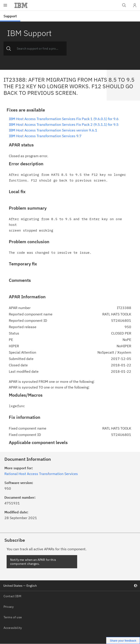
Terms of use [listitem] (13, 617)
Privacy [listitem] (9, 607)
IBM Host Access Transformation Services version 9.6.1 (53, 130)
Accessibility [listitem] (13, 628)
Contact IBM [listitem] (12, 596)
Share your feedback (123, 641)
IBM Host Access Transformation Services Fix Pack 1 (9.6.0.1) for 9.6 (64, 119)
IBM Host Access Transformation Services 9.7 (45, 136)
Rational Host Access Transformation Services (41, 474)
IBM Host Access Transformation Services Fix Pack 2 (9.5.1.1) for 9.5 (64, 124)
